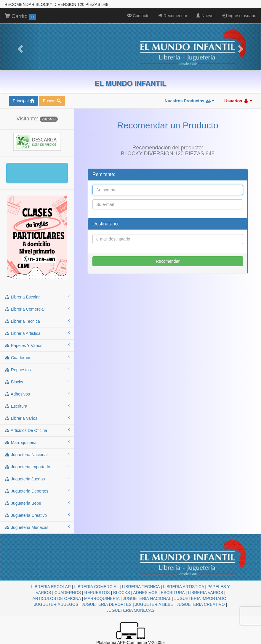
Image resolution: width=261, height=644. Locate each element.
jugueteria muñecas (37, 527)
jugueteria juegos (37, 479)
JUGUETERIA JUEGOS (56, 604)
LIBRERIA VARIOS (205, 593)
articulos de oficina (37, 430)
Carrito (20, 17)
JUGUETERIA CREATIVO (201, 604)
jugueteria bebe (37, 503)
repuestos (37, 369)
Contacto (138, 16)
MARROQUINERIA (102, 598)
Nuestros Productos (190, 101)
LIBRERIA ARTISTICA (183, 587)
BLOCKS (122, 593)
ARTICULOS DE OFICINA (56, 598)
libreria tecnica (37, 321)
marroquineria (37, 442)
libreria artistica (37, 333)
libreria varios (37, 418)
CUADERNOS (68, 593)
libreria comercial (37, 309)
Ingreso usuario (239, 16)
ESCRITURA (173, 593)
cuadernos (37, 357)
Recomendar (173, 16)
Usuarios (238, 101)
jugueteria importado (37, 467)
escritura (37, 406)
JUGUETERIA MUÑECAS (131, 610)
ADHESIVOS (145, 593)
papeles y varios (37, 345)
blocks (37, 382)
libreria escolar (37, 297)
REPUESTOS (97, 593)
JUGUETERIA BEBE (154, 604)
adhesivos (37, 394)
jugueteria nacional (37, 454)
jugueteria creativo (37, 515)
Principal (23, 101)
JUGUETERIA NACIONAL (147, 598)
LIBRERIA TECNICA (141, 587)
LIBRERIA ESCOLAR (51, 587)
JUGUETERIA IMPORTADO (200, 598)
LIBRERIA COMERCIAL (96, 587)
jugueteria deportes (37, 491)
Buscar (52, 101)
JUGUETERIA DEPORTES (107, 604)
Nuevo (205, 16)
